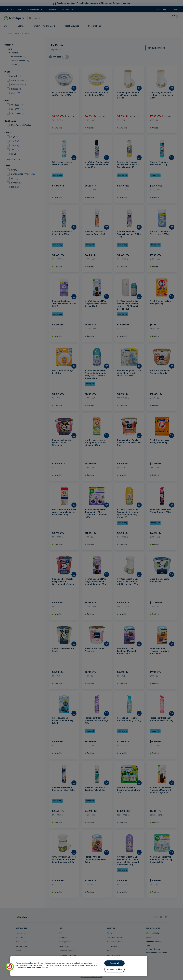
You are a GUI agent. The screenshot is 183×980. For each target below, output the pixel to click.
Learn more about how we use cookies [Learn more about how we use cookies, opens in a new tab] (32, 968)
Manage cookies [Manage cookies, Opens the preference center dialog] (114, 969)
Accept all (114, 963)
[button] (10, 967)
